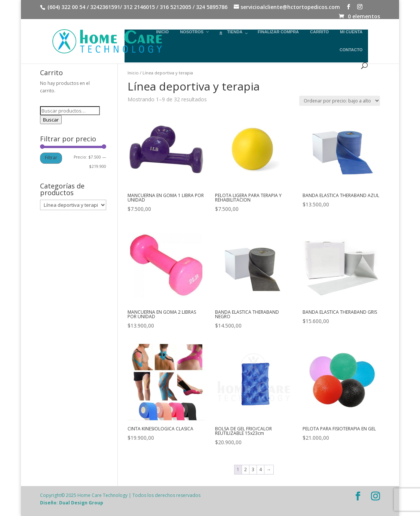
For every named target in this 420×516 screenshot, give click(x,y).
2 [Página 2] (246, 469)
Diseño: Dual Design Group (72, 503)
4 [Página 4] (260, 469)
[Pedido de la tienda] (340, 101)
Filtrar (51, 158)
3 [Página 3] (253, 469)
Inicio (133, 73)
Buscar (51, 120)
